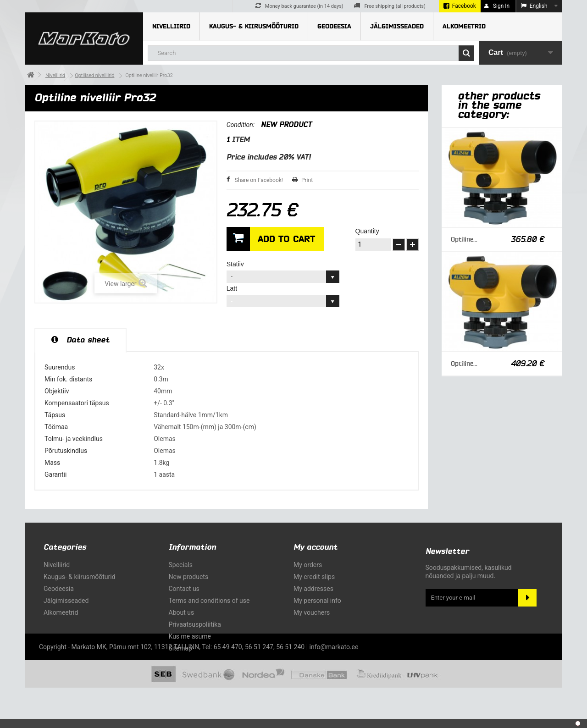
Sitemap (180, 648)
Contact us (184, 589)
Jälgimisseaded (397, 26)
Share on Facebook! (259, 180)
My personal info (317, 601)
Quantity (367, 231)
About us (182, 612)
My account (316, 547)
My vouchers (312, 612)
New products (189, 577)
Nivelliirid (171, 26)
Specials (181, 565)
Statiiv (236, 264)
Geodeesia (334, 26)
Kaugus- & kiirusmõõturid (254, 26)
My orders (308, 565)
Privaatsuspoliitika (195, 624)
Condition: (241, 125)
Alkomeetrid (464, 26)
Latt (233, 288)
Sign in (497, 6)
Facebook (464, 6)
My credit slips (314, 577)
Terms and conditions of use (209, 601)
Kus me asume (190, 636)
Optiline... (464, 240)
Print (307, 180)
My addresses (313, 589)
